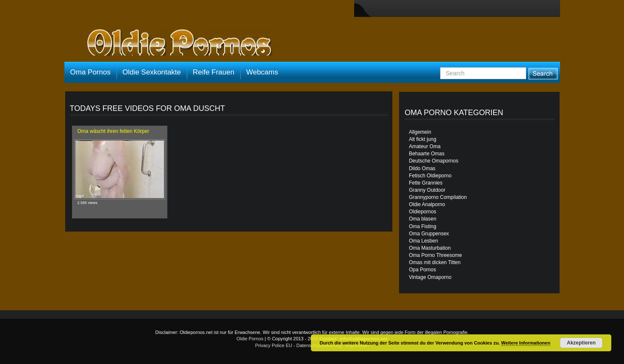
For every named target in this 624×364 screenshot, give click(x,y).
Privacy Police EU (273, 345)
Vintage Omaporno (430, 277)
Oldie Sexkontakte (152, 72)
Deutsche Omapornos (434, 161)
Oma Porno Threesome (435, 255)
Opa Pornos (422, 270)
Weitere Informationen (526, 343)
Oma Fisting (423, 226)
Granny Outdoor (427, 190)
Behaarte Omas (427, 154)
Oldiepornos (423, 212)
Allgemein (420, 132)
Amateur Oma (425, 146)
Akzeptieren (581, 343)
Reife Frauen (214, 72)
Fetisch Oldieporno (430, 176)
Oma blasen (423, 219)
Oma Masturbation (430, 248)
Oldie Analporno (427, 204)
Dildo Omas (422, 168)
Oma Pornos (90, 72)
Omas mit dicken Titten (435, 262)
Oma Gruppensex (429, 234)
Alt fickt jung (423, 139)
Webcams (262, 72)
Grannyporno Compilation (438, 197)
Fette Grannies (426, 183)
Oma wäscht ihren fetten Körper (113, 131)
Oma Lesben (423, 241)
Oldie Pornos (250, 339)
